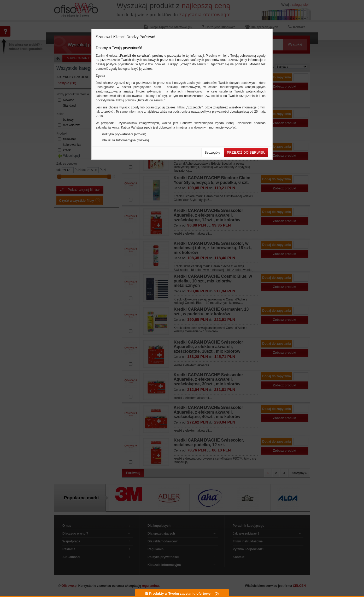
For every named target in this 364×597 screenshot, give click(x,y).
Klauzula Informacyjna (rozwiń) (125, 140)
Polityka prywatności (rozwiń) (124, 134)
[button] (212, 152)
